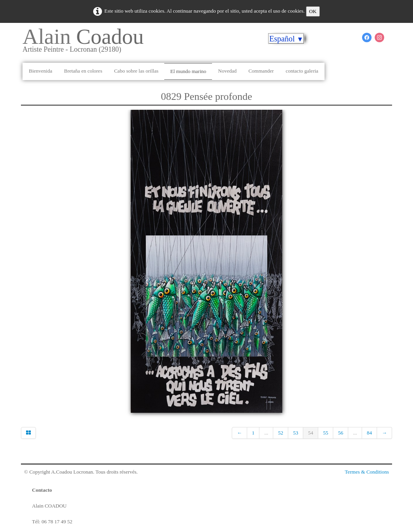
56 (341, 433)
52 (281, 433)
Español (286, 39)
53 (296, 433)
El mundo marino (188, 71)
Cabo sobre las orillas (136, 71)
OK (313, 11)
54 (311, 433)
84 (369, 433)
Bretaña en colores (83, 71)
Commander (261, 71)
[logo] (86, 43)
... (266, 433)
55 (326, 433)
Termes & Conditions (367, 472)
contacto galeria (302, 71)
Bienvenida (40, 71)
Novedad (227, 71)
